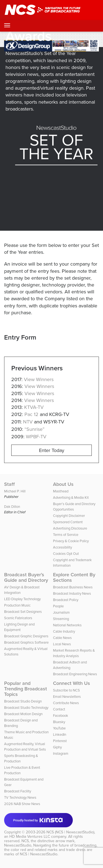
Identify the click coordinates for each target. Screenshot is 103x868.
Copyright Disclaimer (69, 516)
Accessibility (62, 547)
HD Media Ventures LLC (30, 837)
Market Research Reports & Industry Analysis (74, 653)
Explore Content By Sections (74, 577)
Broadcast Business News (73, 587)
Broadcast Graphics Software (26, 642)
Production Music (17, 605)
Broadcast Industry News (72, 593)
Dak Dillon (12, 507)
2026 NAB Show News (22, 804)
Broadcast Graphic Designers (26, 636)
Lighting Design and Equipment (19, 627)
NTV (28, 422)
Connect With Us (72, 683)
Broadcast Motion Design (23, 714)
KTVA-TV (34, 407)
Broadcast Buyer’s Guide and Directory (26, 577)
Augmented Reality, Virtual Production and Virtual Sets (25, 747)
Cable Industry (64, 631)
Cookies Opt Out (66, 554)
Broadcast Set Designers (23, 612)
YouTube (59, 728)
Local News (62, 644)
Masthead (61, 491)
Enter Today (52, 450)
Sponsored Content (68, 522)
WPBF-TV (36, 437)
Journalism (61, 612)
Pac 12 (31, 414)
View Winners (39, 379)
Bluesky (59, 722)
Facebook (61, 716)
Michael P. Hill (15, 491)
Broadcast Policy (66, 600)
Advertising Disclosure (70, 528)
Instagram (61, 753)
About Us (63, 484)
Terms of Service (66, 535)
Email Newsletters (67, 697)
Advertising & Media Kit (71, 498)
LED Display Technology (22, 599)
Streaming (61, 619)
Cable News (62, 638)
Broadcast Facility (18, 791)
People (58, 606)
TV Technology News (20, 797)
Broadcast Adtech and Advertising (70, 665)
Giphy (57, 747)
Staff (9, 484)
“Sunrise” (34, 429)
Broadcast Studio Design (23, 701)
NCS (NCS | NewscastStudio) (70, 832)
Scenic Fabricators (18, 618)
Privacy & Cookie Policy (71, 541)
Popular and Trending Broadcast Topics (26, 689)
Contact (59, 709)
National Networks (67, 625)
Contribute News (66, 703)
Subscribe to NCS (66, 690)
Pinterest (60, 741)
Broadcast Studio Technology (26, 708)
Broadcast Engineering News (75, 674)
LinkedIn (60, 735)
